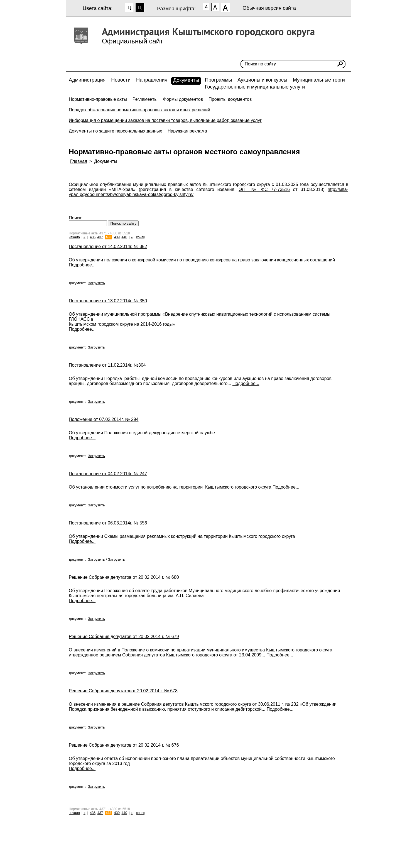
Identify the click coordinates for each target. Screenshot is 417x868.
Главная (79, 161)
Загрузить (96, 283)
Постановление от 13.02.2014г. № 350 (108, 301)
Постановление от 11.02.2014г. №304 (107, 365)
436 (93, 237)
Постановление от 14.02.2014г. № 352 (108, 247)
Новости (121, 80)
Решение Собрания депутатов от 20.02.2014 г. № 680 (124, 577)
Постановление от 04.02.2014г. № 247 (108, 474)
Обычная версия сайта (269, 8)
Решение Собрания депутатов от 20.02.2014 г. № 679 (124, 637)
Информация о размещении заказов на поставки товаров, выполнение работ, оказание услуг (165, 120)
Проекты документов (230, 99)
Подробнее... (82, 265)
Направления (152, 80)
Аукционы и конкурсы (262, 80)
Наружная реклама (187, 131)
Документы (186, 80)
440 (124, 237)
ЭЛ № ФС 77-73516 (264, 189)
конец (141, 237)
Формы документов (183, 99)
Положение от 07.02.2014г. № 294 (104, 419)
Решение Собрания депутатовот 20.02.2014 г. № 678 (123, 691)
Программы (218, 80)
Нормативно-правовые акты (98, 99)
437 (100, 237)
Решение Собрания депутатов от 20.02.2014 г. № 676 (124, 745)
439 (117, 237)
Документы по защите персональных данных (115, 131)
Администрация (87, 80)
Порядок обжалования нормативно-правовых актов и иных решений (139, 110)
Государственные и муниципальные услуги (255, 87)
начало (74, 237)
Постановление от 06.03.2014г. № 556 (108, 523)
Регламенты (145, 99)
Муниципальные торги (319, 80)
